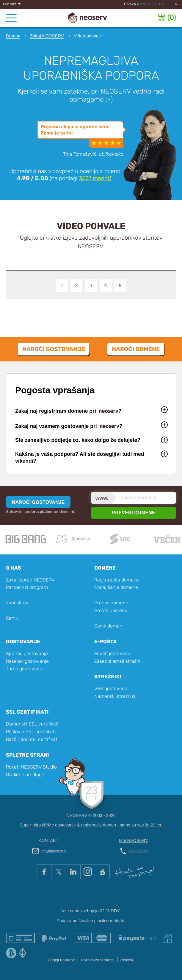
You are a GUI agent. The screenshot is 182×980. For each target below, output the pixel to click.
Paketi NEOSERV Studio (31, 767)
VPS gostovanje (111, 689)
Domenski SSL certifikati (32, 724)
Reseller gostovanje (27, 661)
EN (175, 4)
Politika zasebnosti (98, 960)
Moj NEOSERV (152, 4)
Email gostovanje (113, 653)
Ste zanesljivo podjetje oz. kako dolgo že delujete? (78, 440)
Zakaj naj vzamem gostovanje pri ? (69, 427)
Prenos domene (111, 603)
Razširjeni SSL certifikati (32, 739)
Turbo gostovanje (25, 669)
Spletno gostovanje (27, 653)
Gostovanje (23, 641)
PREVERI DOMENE (134, 513)
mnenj (94, 178)
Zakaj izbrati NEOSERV (30, 580)
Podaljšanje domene (116, 587)
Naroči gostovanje (54, 349)
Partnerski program (27, 587)
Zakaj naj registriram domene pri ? (68, 412)
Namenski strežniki (115, 696)
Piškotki (127, 960)
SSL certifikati (27, 712)
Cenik (12, 618)
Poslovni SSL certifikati (31, 732)
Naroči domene (136, 349)
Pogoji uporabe (61, 960)
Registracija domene (117, 580)
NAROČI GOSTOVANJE (38, 502)
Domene (105, 568)
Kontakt (12, 4)
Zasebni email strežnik (119, 661)
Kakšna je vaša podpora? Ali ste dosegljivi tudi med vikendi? (80, 457)
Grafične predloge (25, 775)
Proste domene (111, 610)
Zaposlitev (17, 603)
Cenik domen (108, 626)
